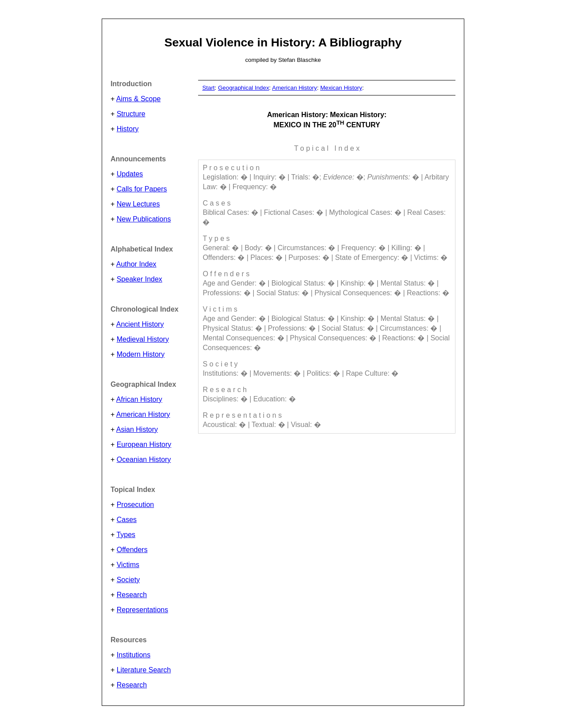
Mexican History (341, 88)
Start (208, 88)
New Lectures (138, 204)
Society (128, 580)
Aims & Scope (138, 99)
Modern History (141, 354)
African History (139, 399)
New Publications (144, 219)
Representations (143, 610)
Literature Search (144, 670)
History (128, 129)
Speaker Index (140, 279)
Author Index (136, 264)
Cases (127, 520)
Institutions (134, 655)
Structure (131, 114)
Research (132, 595)
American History (143, 414)
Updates (130, 174)
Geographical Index (244, 88)
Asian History (137, 429)
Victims (128, 565)
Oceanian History (144, 459)
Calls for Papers (142, 189)
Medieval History (143, 339)
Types (126, 535)
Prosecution (136, 505)
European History (144, 444)
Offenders (132, 550)
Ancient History (140, 324)
